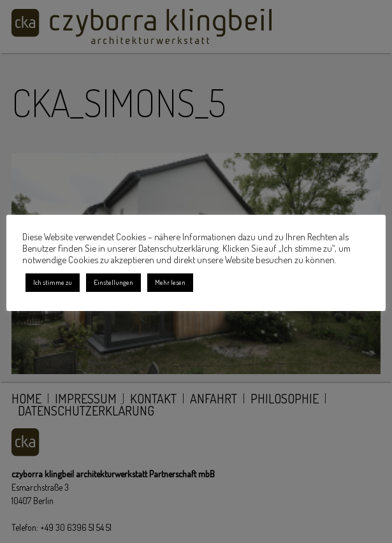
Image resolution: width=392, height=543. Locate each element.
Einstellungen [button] (113, 282)
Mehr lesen (170, 282)
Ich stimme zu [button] (53, 282)
